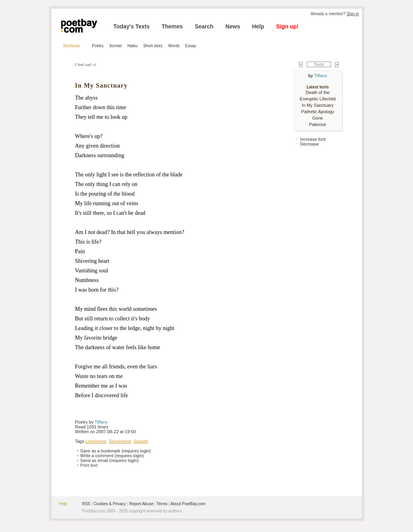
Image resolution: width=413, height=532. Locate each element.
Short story (153, 46)
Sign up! (287, 26)
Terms (162, 504)
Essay (191, 46)
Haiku (133, 46)
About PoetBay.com (188, 504)
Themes (172, 26)
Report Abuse (141, 504)
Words (174, 46)
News (233, 26)
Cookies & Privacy (110, 504)
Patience (318, 124)
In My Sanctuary (318, 105)
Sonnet (116, 46)
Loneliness (96, 441)
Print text (89, 465)
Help (258, 26)
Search (204, 26)
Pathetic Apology (318, 112)
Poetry (98, 46)
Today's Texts (132, 26)
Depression (120, 441)
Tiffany (101, 422)
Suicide (141, 441)
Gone (318, 118)
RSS (86, 504)
